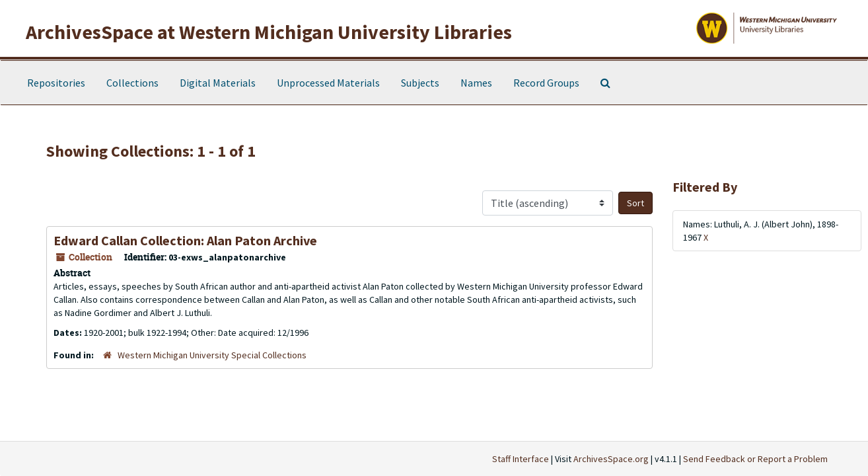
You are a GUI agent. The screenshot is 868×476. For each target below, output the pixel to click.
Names (476, 83)
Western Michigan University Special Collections (212, 355)
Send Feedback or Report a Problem (755, 459)
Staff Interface (521, 459)
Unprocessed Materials (328, 83)
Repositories (56, 83)
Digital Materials (218, 83)
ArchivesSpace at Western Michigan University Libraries (269, 32)
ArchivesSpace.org (611, 459)
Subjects (420, 83)
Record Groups (546, 83)
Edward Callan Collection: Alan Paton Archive (185, 240)
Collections (132, 83)
